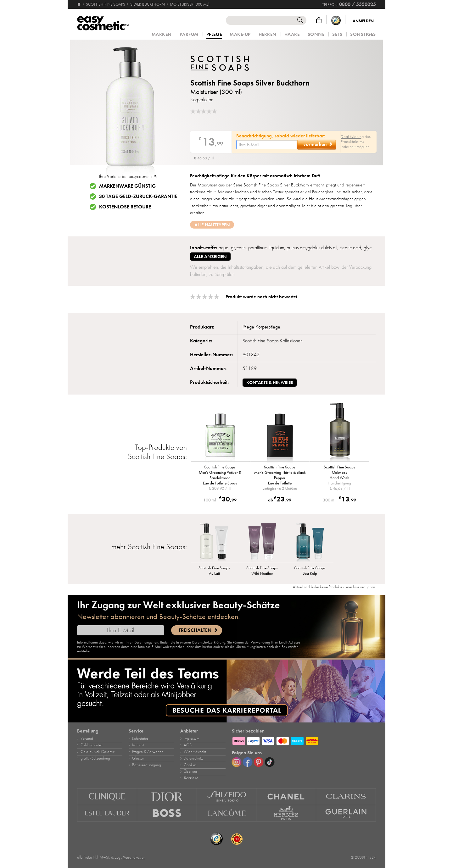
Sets (337, 34)
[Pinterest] (259, 762)
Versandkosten (134, 857)
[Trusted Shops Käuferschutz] (336, 20)
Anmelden (363, 21)
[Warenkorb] (319, 20)
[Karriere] (226, 691)
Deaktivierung (352, 137)
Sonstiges (363, 34)
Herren (268, 34)
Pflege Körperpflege (261, 327)
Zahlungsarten (92, 745)
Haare (292, 34)
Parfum (189, 34)
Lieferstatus (140, 738)
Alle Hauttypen (212, 225)
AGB (188, 745)
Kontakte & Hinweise (270, 382)
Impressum (191, 738)
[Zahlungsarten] (304, 740)
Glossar (138, 758)
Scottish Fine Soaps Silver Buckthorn (250, 83)
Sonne (316, 34)
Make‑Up (240, 34)
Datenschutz (193, 758)
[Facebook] (248, 762)
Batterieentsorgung (147, 765)
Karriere (191, 778)
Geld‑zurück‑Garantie (98, 752)
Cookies (190, 765)
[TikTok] (270, 762)
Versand (87, 738)
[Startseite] (79, 4)
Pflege (214, 35)
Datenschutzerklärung (209, 642)
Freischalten (195, 630)
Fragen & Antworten (148, 752)
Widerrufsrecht (195, 752)
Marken (162, 34)
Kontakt (138, 745)
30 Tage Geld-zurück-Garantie (138, 196)
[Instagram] (237, 762)
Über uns (190, 771)
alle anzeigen (210, 257)
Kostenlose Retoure (125, 207)
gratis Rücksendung (95, 758)
